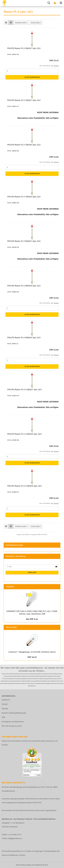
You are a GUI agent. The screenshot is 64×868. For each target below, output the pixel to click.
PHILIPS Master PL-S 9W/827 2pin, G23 (24, 241)
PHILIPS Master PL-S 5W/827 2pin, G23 (24, 48)
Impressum (6, 700)
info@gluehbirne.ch (15, 838)
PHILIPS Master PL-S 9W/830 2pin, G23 (24, 286)
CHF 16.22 (32, 657)
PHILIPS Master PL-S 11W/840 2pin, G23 (24, 434)
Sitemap (5, 709)
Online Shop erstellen (24, 865)
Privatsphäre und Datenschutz (13, 722)
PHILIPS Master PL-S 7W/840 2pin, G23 (24, 197)
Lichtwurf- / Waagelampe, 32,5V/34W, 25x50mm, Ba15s (32, 652)
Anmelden (32, 573)
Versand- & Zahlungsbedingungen (14, 713)
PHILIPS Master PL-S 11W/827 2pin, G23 (24, 390)
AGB (3, 717)
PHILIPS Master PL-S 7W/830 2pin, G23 (24, 145)
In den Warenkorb (32, 77)
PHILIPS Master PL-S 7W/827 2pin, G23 (24, 100)
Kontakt (5, 704)
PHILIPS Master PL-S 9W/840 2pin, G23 (24, 338)
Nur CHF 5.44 (32, 619)
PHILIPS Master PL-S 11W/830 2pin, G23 (24, 486)
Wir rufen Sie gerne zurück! (12, 726)
